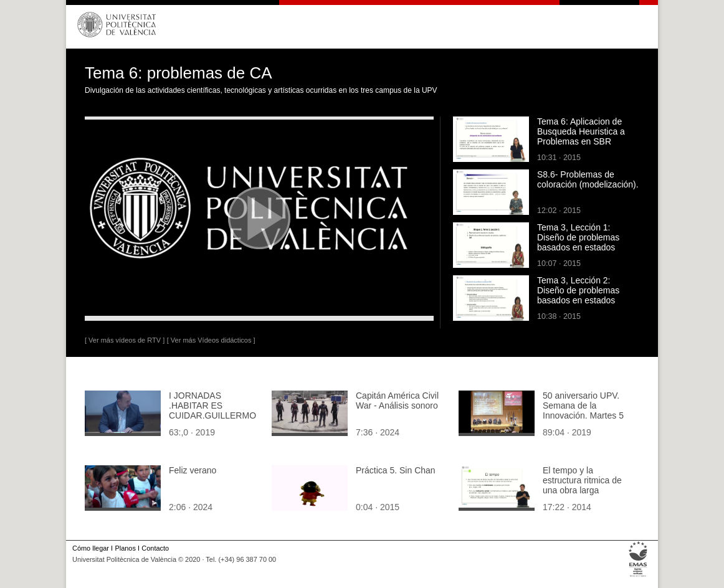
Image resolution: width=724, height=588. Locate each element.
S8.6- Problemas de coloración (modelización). (588, 179)
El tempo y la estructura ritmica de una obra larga (582, 480)
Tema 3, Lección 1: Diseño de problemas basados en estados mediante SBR (578, 242)
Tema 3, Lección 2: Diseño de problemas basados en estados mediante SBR (578, 295)
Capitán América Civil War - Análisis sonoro (397, 401)
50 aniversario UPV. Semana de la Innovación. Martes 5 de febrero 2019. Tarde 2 (587, 415)
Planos (125, 548)
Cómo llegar (91, 548)
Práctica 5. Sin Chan (396, 470)
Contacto (155, 548)
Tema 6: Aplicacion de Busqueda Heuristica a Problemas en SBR (581, 131)
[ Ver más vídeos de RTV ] (125, 340)
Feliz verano (193, 470)
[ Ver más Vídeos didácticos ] (211, 340)
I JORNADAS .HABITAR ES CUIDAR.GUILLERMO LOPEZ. (212, 410)
